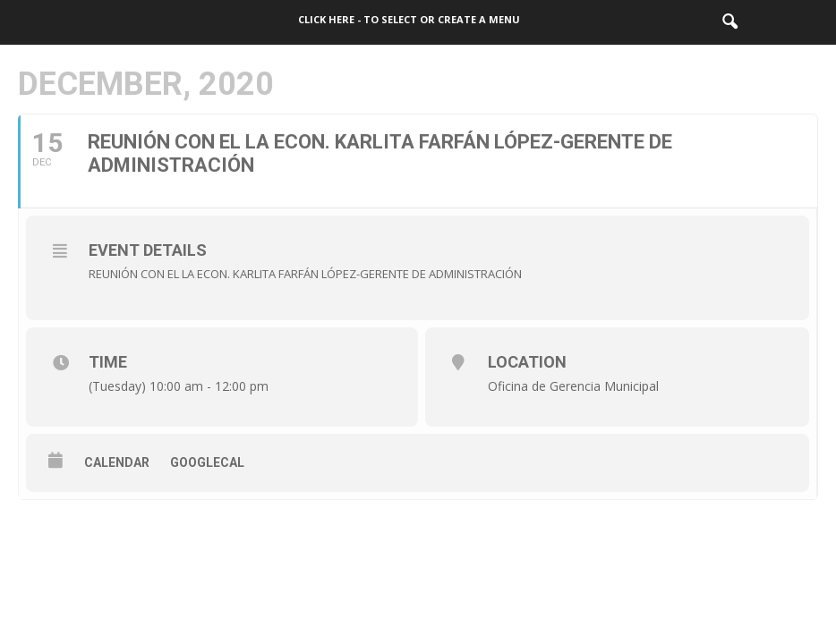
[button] (729, 22)
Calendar (117, 462)
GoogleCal (207, 462)
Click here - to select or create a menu (409, 19)
